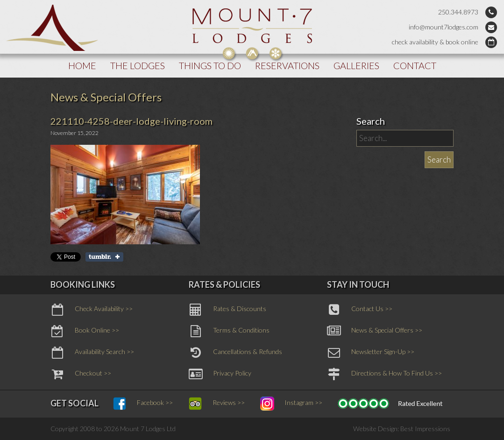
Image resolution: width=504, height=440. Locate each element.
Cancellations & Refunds (235, 353)
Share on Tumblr (104, 257)
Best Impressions (425, 429)
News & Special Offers (106, 97)
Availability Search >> (92, 353)
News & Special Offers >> (375, 331)
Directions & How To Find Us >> (384, 374)
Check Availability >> (92, 310)
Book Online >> (85, 331)
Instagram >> (291, 404)
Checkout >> (81, 374)
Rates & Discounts (227, 310)
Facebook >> (143, 404)
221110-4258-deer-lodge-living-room (131, 121)
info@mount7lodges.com (444, 27)
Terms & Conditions (229, 331)
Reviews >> (217, 404)
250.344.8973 (458, 12)
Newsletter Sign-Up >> (371, 353)
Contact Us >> (360, 310)
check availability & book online (435, 42)
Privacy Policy (220, 374)
